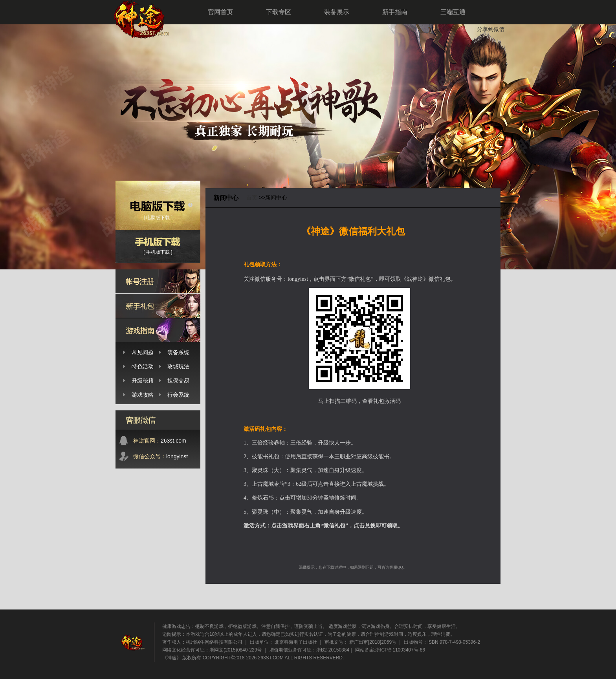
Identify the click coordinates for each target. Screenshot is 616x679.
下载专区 (279, 12)
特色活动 (143, 366)
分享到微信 (491, 29)
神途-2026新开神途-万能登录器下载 (247, 110)
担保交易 (178, 381)
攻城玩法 (178, 366)
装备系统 (178, 352)
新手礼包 (158, 306)
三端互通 (453, 12)
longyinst (160, 456)
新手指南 (395, 12)
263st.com (160, 441)
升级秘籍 (143, 381)
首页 (252, 198)
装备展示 (337, 12)
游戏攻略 (143, 395)
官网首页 (220, 12)
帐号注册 (158, 281)
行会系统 (178, 395)
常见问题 (143, 352)
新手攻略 (158, 330)
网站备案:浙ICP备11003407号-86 (390, 650)
